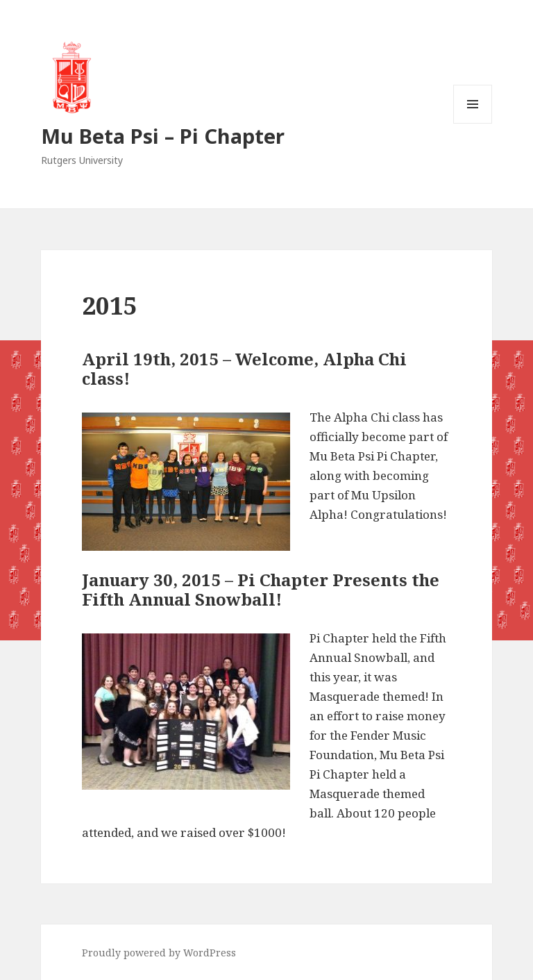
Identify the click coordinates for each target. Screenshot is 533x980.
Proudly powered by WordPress (159, 953)
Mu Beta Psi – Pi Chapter (163, 136)
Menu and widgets (473, 123)
